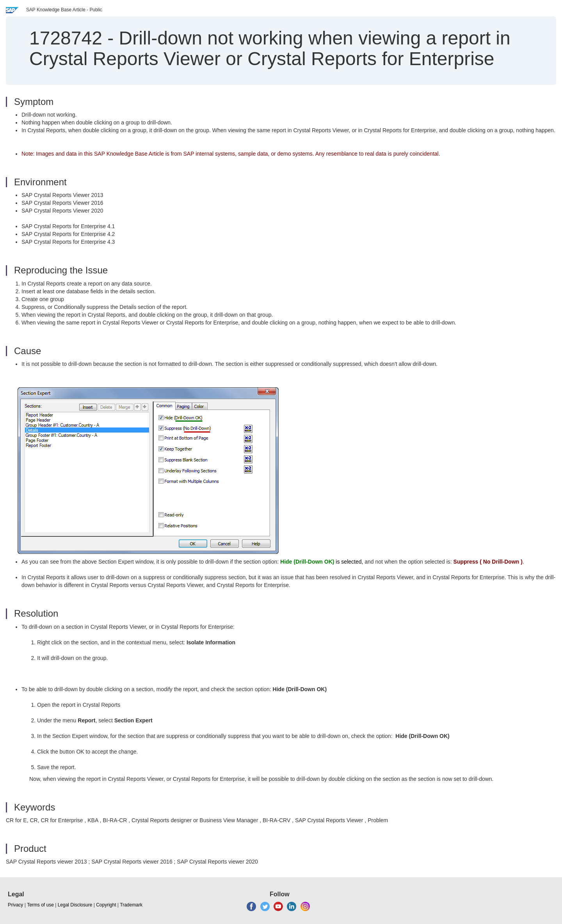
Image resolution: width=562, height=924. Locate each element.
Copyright (106, 905)
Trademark (131, 905)
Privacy (15, 905)
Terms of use (40, 905)
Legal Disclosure (75, 905)
